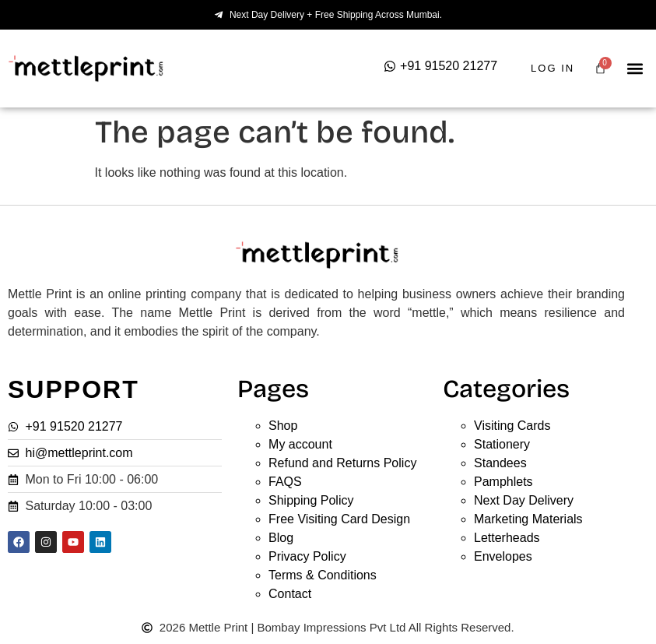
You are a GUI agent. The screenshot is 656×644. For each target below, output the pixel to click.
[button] (635, 69)
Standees (500, 463)
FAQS (285, 482)
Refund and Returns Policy (342, 463)
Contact (290, 594)
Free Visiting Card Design (339, 519)
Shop (283, 426)
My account (300, 444)
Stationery (502, 444)
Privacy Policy (307, 556)
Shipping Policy (311, 500)
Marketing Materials (528, 519)
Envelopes (503, 556)
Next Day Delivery (524, 500)
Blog (281, 538)
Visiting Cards (512, 426)
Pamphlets (503, 482)
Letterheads (507, 538)
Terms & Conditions (323, 575)
